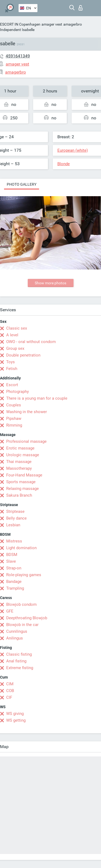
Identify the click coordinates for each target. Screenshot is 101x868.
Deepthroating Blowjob (27, 618)
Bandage (14, 582)
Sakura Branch (19, 495)
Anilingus (15, 638)
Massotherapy (19, 468)
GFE (10, 611)
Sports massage (21, 482)
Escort (12, 385)
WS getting (16, 720)
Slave (11, 561)
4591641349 (18, 56)
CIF (9, 697)
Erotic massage (20, 448)
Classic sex (17, 328)
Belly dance (16, 518)
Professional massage (26, 441)
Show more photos (50, 283)
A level (12, 335)
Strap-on (14, 568)
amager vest (52, 24)
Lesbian (13, 525)
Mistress (14, 541)
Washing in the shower (27, 412)
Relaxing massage (22, 489)
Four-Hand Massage (24, 475)
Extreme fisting (20, 668)
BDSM (12, 555)
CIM (10, 684)
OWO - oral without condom (31, 342)
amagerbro (73, 24)
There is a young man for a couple (37, 398)
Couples (14, 405)
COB (10, 691)
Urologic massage (23, 455)
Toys (11, 362)
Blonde (64, 164)
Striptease (15, 511)
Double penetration (23, 355)
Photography (18, 392)
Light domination (21, 548)
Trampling (15, 588)
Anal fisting (16, 661)
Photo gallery (22, 184)
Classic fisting (19, 654)
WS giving (15, 714)
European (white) (73, 150)
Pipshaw (14, 419)
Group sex (15, 348)
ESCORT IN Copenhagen (20, 24)
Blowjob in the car (22, 625)
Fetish (12, 369)
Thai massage (19, 462)
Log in (81, 8)
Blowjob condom (21, 604)
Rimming (14, 425)
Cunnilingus (17, 631)
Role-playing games (24, 575)
